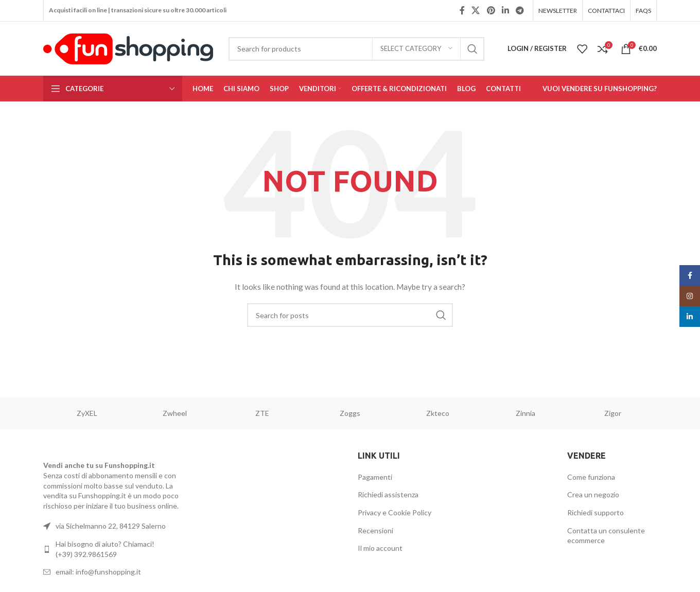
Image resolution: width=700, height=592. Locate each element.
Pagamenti (375, 477)
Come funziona (591, 477)
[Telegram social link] (520, 10)
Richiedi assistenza (388, 494)
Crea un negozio (593, 494)
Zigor (613, 413)
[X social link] (476, 10)
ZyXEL (87, 413)
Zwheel (175, 413)
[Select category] (416, 49)
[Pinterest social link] (491, 10)
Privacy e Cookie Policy (395, 512)
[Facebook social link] (462, 10)
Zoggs (350, 413)
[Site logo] (128, 48)
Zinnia (526, 413)
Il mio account (380, 548)
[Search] (356, 49)
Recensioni (375, 530)
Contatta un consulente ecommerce (606, 536)
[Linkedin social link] (505, 10)
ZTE (262, 413)
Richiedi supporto (596, 512)
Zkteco (438, 413)
